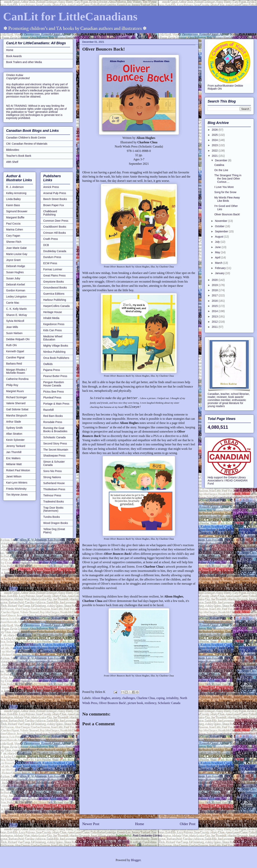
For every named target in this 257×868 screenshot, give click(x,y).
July (218, 242)
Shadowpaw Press (54, 456)
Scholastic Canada (169, 703)
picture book (135, 703)
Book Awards (14, 56)
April (218, 257)
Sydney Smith (14, 428)
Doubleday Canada (55, 251)
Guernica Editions (54, 294)
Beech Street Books (55, 199)
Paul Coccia (13, 224)
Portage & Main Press (56, 404)
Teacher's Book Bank (19, 156)
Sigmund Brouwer (17, 211)
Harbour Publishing (55, 300)
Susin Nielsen (14, 333)
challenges (129, 698)
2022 (215, 151)
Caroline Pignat (15, 357)
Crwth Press (51, 239)
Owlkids (48, 364)
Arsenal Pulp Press (55, 193)
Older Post (188, 824)
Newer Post (91, 824)
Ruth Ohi (11, 345)
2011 (215, 327)
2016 (215, 301)
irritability (172, 698)
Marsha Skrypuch (17, 416)
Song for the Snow (225, 192)
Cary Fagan (13, 236)
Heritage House (53, 312)
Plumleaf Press (52, 398)
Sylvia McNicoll (15, 321)
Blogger (136, 860)
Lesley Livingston (16, 297)
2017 (215, 295)
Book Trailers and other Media (24, 62)
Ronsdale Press (53, 422)
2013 (215, 316)
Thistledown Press (54, 489)
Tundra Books (52, 517)
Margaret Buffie (15, 217)
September (222, 231)
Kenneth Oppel (15, 351)
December (221, 160)
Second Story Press (55, 443)
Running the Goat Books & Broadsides (55, 430)
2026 (215, 130)
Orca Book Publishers (56, 358)
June (218, 247)
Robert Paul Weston (18, 470)
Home (140, 824)
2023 (215, 145)
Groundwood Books (55, 288)
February (221, 268)
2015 (215, 306)
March (219, 263)
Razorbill (48, 410)
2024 (215, 140)
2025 (215, 135)
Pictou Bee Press (53, 392)
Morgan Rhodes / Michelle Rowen (16, 371)
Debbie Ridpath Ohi (18, 339)
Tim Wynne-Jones (17, 495)
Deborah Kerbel (16, 284)
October (220, 226)
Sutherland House (54, 483)
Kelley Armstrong (16, 193)
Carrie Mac (13, 303)
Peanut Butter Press (55, 376)
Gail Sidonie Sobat (17, 409)
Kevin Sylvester (15, 440)
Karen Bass (13, 205)
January (220, 273)
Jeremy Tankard (16, 446)
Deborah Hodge (16, 266)
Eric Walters (13, 458)
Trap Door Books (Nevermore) (53, 509)
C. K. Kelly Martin (16, 309)
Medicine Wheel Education (53, 338)
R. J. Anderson (15, 187)
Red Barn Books (53, 416)
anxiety (116, 698)
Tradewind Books (54, 502)
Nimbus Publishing (54, 352)
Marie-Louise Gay (17, 254)
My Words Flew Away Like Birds (227, 199)
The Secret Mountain (56, 450)
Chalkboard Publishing (50, 213)
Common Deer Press (56, 221)
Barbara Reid (14, 364)
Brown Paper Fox (54, 205)
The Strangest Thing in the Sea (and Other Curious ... (228, 179)
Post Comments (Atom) (147, 835)
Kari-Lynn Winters (17, 483)
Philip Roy (12, 385)
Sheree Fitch (14, 242)
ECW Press (50, 263)
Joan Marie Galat (16, 248)
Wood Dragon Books (56, 523)
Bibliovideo (13, 150)
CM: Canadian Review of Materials (27, 144)
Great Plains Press (54, 275)
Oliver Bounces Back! (113, 703)
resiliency (151, 703)
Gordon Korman (16, 290)
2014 (215, 311)
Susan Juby (13, 278)
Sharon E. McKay (17, 315)
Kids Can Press (52, 330)
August (219, 237)
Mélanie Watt (14, 464)
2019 (215, 285)
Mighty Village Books (56, 346)
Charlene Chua (146, 698)
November (221, 221)
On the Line (221, 170)
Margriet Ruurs (15, 391)
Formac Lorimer (53, 269)
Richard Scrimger (16, 397)
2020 (215, 280)
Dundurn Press (52, 257)
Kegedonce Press (54, 324)
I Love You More (224, 187)
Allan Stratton (14, 434)
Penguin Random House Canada (54, 384)
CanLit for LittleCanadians (70, 16)
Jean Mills (12, 327)
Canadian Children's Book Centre (26, 138)
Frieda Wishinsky (16, 489)
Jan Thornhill (14, 452)
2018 (215, 290)
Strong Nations (52, 477)
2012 (215, 322)
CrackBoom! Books (55, 227)
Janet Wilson (14, 476)
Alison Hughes (101, 698)
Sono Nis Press (52, 471)
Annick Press (51, 187)
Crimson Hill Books (55, 233)
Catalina (219, 165)
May (218, 252)
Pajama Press (52, 370)
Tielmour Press (52, 495)
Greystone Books (53, 282)
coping (161, 698)
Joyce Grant (13, 260)
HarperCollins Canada (56, 306)
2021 (215, 156)
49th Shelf (12, 162)
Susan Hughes (15, 272)
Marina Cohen (15, 229)
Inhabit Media (51, 318)
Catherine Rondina (17, 379)
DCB (46, 245)
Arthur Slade (14, 422)
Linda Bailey (13, 199)
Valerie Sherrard (16, 403)
